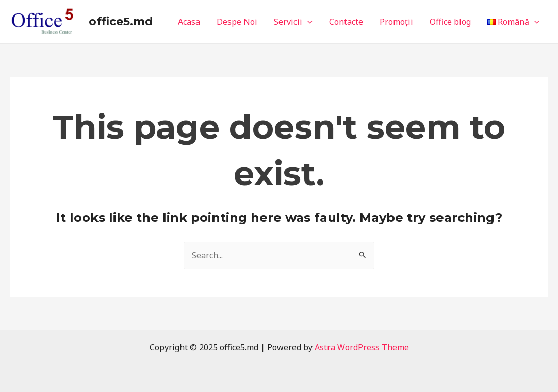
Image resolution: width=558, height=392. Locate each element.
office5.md (121, 21)
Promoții (396, 22)
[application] (307, 22)
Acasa (189, 22)
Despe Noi (237, 22)
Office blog (450, 22)
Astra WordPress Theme (362, 347)
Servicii (293, 22)
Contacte (346, 22)
